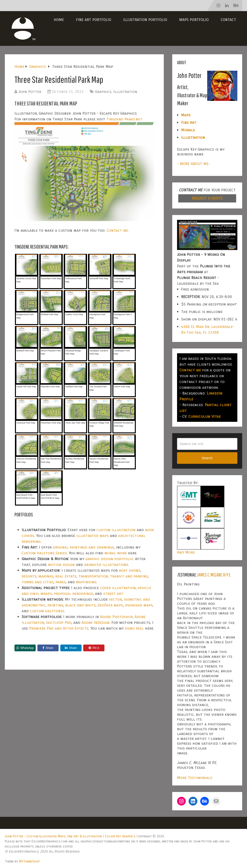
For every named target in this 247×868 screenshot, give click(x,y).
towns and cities (38, 582)
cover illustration (118, 588)
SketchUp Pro (59, 622)
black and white (80, 605)
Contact (228, 20)
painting (55, 605)
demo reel (134, 628)
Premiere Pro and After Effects (59, 628)
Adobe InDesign (96, 622)
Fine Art (189, 122)
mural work (116, 553)
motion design (61, 565)
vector (115, 599)
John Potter (30, 92)
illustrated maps (93, 536)
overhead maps (139, 605)
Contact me (117, 230)
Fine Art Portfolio (94, 20)
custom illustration (116, 530)
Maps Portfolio (194, 20)
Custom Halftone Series (44, 553)
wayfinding (86, 582)
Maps (186, 115)
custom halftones (47, 611)
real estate (66, 576)
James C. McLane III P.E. (214, 575)
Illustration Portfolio (145, 20)
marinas (46, 576)
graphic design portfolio (109, 559)
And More (186, 552)
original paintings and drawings (83, 547)
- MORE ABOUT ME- (194, 164)
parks (61, 582)
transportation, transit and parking (113, 576)
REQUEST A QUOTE (207, 198)
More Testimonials (195, 778)
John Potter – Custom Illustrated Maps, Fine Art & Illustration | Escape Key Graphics (70, 836)
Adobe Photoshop (116, 617)
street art (113, 594)
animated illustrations (106, 565)
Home (59, 20)
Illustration (125, 92)
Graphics (103, 92)
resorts (29, 576)
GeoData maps (110, 605)
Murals (188, 130)
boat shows (130, 570)
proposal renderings (73, 594)
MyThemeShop (29, 861)
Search (207, 458)
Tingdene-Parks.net (124, 119)
